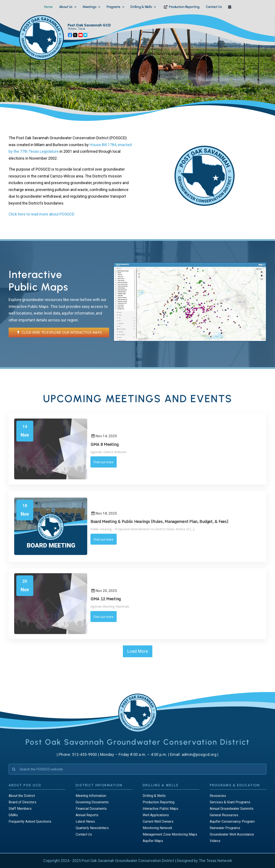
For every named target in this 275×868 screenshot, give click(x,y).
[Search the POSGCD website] (137, 769)
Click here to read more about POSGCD (41, 214)
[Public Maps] (190, 265)
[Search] (14, 769)
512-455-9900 (85, 754)
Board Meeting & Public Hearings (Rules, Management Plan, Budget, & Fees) (159, 521)
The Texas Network (215, 861)
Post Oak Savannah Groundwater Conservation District (128, 861)
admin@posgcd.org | (200, 754)
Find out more (104, 462)
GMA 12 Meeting (106, 599)
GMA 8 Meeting (105, 444)
